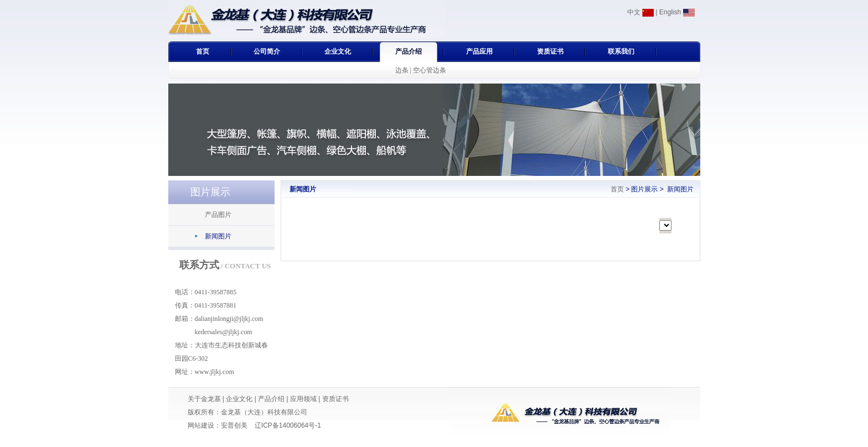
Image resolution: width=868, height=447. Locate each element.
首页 (203, 51)
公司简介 (267, 51)
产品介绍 (409, 51)
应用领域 (303, 399)
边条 (402, 70)
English (677, 12)
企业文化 (338, 51)
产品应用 (479, 51)
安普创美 (234, 425)
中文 (640, 12)
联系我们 (621, 51)
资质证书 (550, 51)
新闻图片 (218, 236)
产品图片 (218, 215)
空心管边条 (430, 70)
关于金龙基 (204, 399)
